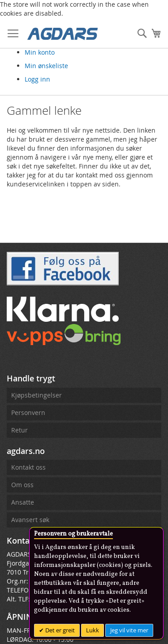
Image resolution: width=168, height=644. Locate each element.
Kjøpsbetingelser (37, 395)
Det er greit (59, 630)
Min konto (40, 52)
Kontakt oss (28, 467)
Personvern (28, 413)
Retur (19, 430)
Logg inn (37, 79)
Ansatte (23, 502)
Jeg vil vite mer (129, 630)
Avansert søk (30, 520)
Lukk (93, 630)
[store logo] (63, 33)
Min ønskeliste (46, 66)
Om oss (22, 485)
